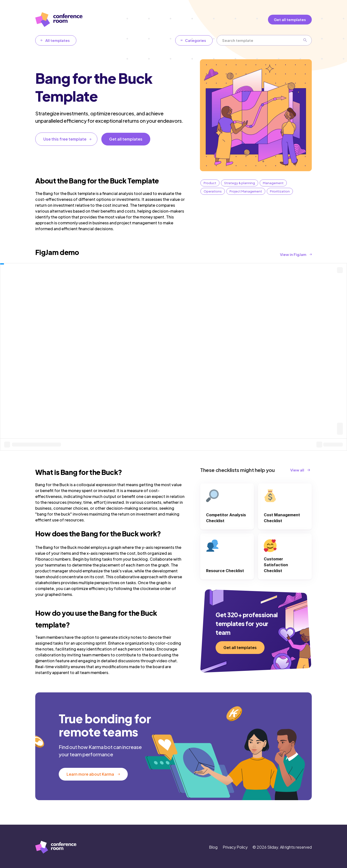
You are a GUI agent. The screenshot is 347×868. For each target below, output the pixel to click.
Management (273, 183)
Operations (213, 191)
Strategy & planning (240, 183)
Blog (213, 847)
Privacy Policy (235, 847)
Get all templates (290, 19)
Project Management (246, 191)
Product (210, 183)
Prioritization (280, 191)
